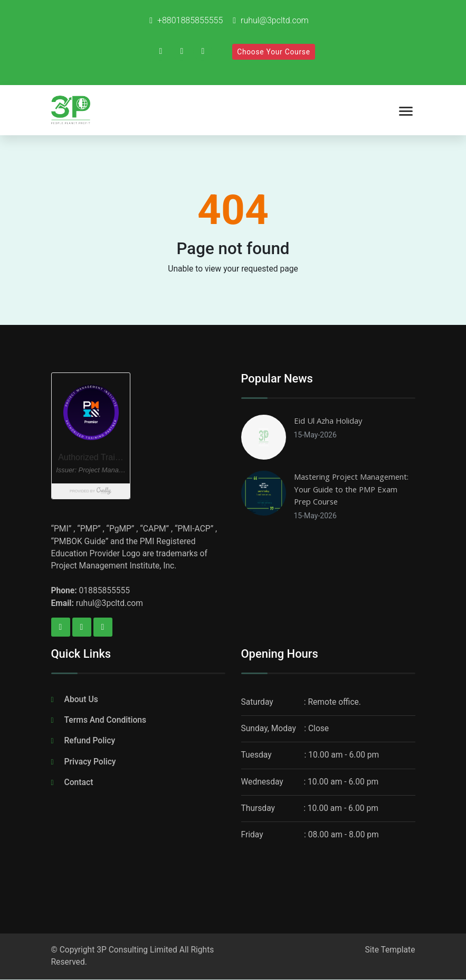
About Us (81, 700)
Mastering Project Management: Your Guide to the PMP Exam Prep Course (351, 489)
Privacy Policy (90, 762)
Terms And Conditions (106, 721)
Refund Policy (90, 741)
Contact (79, 783)
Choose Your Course (274, 52)
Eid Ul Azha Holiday (328, 421)
